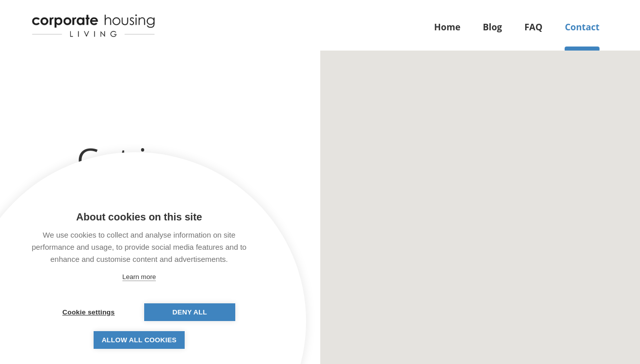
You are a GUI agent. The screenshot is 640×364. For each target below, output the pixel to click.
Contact (582, 27)
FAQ (533, 27)
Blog (492, 27)
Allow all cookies (139, 340)
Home (447, 27)
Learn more (139, 277)
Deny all (190, 312)
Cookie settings (89, 312)
